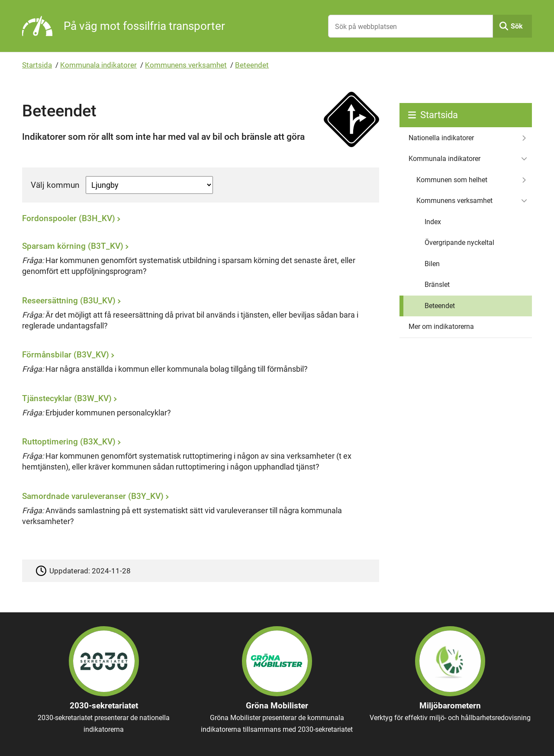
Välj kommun (55, 185)
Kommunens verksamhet (186, 65)
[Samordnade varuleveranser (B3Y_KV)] (198, 512)
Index (433, 222)
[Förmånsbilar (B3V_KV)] (198, 365)
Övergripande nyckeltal (459, 243)
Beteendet (252, 65)
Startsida (37, 65)
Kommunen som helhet (452, 180)
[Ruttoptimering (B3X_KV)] (198, 458)
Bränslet (437, 285)
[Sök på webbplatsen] (411, 26)
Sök (517, 26)
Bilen (432, 264)
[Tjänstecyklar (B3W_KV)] (198, 409)
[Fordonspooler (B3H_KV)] (198, 221)
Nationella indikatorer (441, 138)
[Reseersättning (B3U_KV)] (198, 316)
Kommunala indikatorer (98, 65)
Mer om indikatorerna (441, 327)
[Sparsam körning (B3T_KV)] (198, 262)
